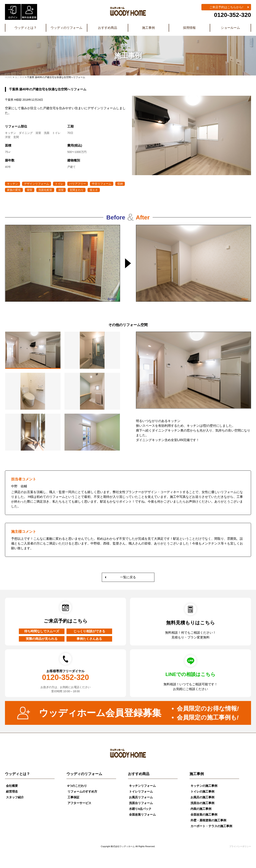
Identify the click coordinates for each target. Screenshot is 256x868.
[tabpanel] (193, 389)
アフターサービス (79, 803)
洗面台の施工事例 (202, 803)
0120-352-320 (232, 15)
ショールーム (230, 28)
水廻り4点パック (140, 809)
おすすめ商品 (108, 28)
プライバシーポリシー (240, 846)
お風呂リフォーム (141, 797)
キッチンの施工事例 (204, 786)
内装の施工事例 (201, 809)
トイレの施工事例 (202, 791)
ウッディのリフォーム (66, 28)
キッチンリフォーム (142, 786)
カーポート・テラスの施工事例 (211, 826)
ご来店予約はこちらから (226, 7)
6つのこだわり (77, 786)
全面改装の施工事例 (204, 814)
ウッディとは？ (26, 28)
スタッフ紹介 (15, 797)
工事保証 (73, 797)
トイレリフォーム (141, 791)
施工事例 (148, 28)
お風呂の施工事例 (202, 797)
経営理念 (12, 791)
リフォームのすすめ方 (82, 791)
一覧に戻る (128, 577)
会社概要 (12, 786)
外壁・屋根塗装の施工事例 (208, 820)
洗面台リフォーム (141, 803)
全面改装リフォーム (142, 814)
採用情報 (189, 28)
